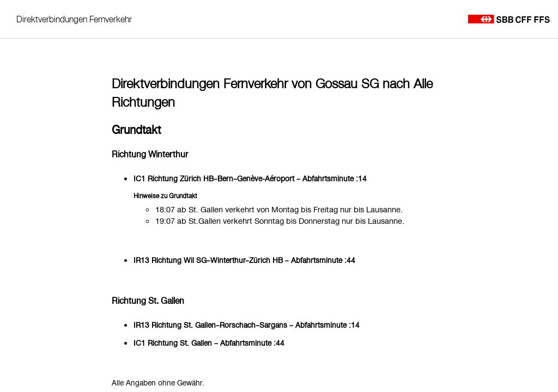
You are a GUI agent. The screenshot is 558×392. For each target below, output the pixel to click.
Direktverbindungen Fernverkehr (74, 19)
